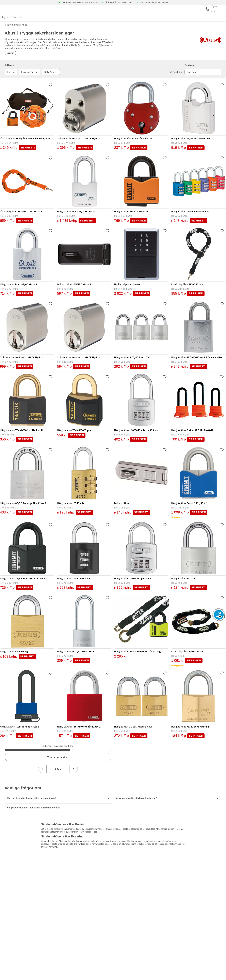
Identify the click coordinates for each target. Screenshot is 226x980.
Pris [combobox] (11, 84)
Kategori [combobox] (51, 84)
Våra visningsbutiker (104, 26)
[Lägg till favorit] (53, 97)
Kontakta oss (76, 26)
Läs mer (12, 63)
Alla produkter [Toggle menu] (16, 26)
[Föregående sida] (186, 749)
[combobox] (202, 749)
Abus (24, 33)
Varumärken (13, 33)
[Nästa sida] (217, 749)
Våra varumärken (129, 26)
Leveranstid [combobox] (30, 84)
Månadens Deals (152, 26)
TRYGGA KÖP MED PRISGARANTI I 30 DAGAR (80, 2)
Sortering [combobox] (203, 84)
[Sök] (148, 13)
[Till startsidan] (26, 13)
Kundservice (188, 13)
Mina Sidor (199, 13)
